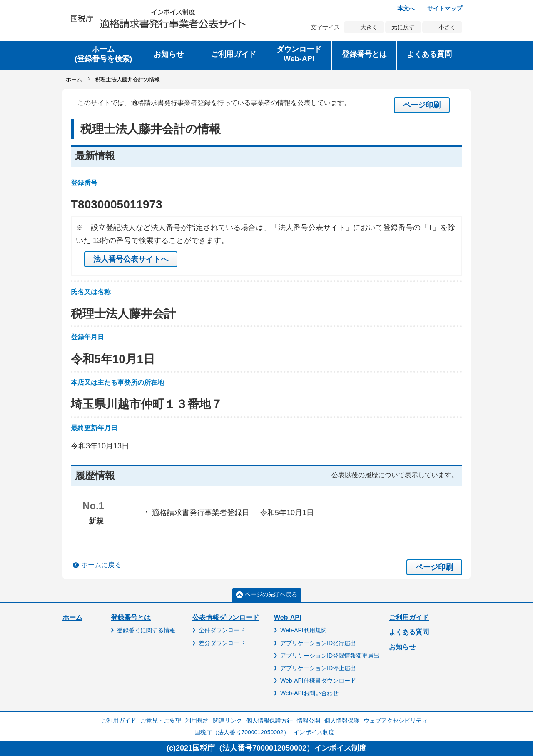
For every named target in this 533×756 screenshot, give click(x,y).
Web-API (288, 617)
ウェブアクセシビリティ (396, 721)
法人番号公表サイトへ (131, 259)
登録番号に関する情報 (146, 630)
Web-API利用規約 (304, 630)
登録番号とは (131, 617)
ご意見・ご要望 (161, 721)
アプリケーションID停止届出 (318, 668)
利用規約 (197, 721)
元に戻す (403, 27)
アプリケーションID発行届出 (318, 643)
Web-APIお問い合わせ (309, 693)
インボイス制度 (314, 732)
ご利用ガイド (409, 617)
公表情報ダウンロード (226, 617)
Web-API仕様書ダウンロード (318, 681)
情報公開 (309, 721)
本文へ (406, 8)
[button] (169, 56)
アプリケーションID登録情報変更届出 (330, 656)
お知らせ (402, 647)
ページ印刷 (422, 105)
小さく (447, 27)
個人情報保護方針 (269, 721)
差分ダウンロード (222, 643)
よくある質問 (409, 632)
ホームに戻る (101, 565)
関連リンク (227, 721)
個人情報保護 (342, 721)
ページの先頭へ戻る (271, 594)
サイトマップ (445, 8)
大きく (369, 27)
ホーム (74, 79)
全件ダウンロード (222, 630)
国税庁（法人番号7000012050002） (242, 732)
